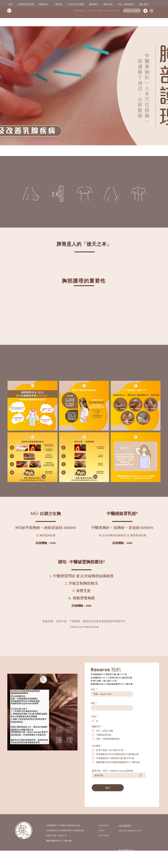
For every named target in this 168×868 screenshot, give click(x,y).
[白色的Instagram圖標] (151, 11)
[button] (58, 4)
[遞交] (108, 788)
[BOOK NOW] (132, 11)
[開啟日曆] (141, 775)
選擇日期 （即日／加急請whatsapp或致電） (113, 771)
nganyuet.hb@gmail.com (130, 830)
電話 (93, 703)
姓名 (93, 689)
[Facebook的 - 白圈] (145, 11)
